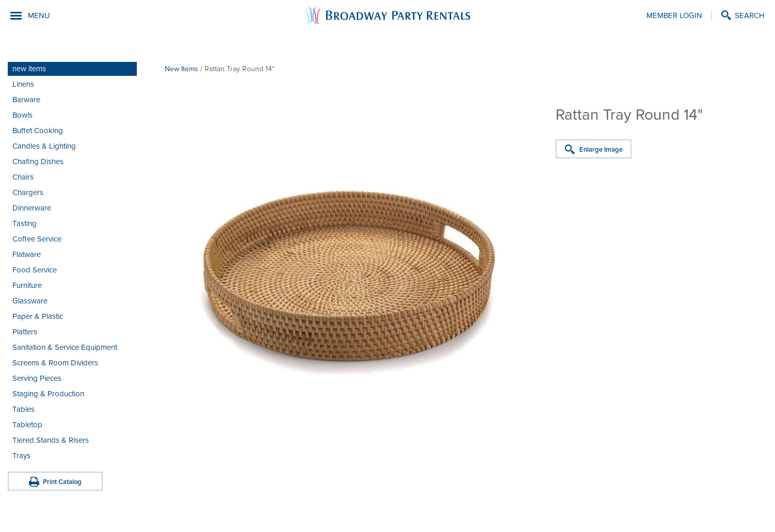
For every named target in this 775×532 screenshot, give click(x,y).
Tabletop (27, 425)
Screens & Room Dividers (55, 363)
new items (29, 69)
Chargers (28, 192)
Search (750, 15)
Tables (23, 409)
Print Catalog (62, 482)
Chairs (23, 177)
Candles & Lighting (44, 146)
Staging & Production (48, 394)
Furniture (27, 285)
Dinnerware (32, 208)
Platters (25, 332)
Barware (26, 100)
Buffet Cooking (38, 131)
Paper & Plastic (38, 316)
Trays (21, 456)
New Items (181, 69)
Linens (23, 84)
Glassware (30, 301)
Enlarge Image (601, 150)
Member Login (674, 15)
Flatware (27, 254)
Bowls (22, 115)
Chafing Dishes (38, 162)
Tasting (25, 223)
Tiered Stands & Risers (51, 440)
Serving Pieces (37, 378)
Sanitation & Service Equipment (65, 347)
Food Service (35, 270)
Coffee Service (37, 239)
